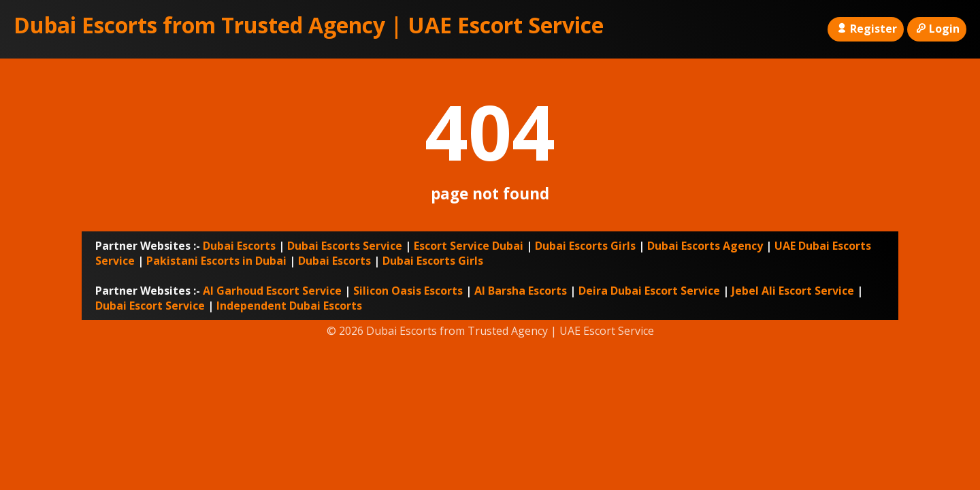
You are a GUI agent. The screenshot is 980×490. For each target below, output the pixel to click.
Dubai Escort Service (150, 306)
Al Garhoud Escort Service (272, 291)
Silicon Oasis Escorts (408, 291)
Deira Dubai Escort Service (649, 291)
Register (865, 29)
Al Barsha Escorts (521, 291)
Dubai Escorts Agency (705, 246)
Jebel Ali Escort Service (793, 291)
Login (937, 29)
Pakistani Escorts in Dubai (216, 261)
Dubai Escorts (239, 246)
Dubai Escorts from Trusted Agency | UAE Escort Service (309, 25)
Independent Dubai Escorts (289, 306)
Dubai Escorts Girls (585, 246)
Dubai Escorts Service (345, 246)
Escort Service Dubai (469, 246)
